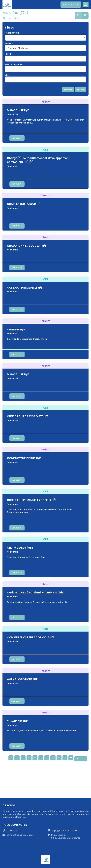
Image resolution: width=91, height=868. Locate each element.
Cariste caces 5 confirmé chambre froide (35, 593)
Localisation (12, 33)
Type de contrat (14, 65)
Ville (7, 75)
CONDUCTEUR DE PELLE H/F (25, 288)
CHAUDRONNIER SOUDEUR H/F (27, 246)
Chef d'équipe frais (20, 548)
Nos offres (14, 18)
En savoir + (17, 138)
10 (59, 758)
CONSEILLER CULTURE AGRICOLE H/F (31, 637)
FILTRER (81, 89)
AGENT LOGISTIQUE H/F (22, 679)
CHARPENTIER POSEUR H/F (24, 204)
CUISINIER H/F (16, 330)
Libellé (8, 54)
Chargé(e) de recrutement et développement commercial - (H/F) (38, 160)
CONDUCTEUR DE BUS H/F (24, 458)
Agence (9, 44)
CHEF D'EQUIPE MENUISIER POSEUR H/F (32, 500)
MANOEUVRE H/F (18, 110)
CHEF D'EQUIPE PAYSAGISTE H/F (28, 416)
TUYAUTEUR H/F (17, 721)
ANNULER (68, 89)
